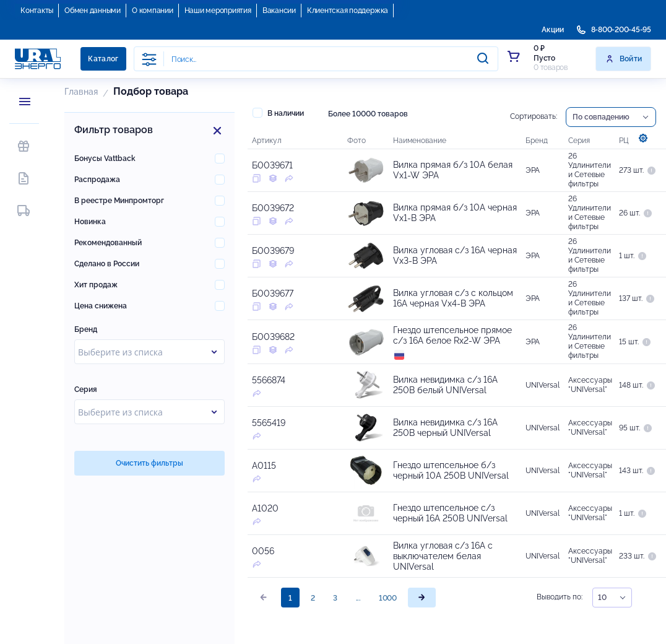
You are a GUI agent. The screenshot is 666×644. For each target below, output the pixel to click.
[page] (422, 598)
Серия (86, 389)
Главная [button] (81, 92)
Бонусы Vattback (105, 159)
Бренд (86, 329)
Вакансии (279, 11)
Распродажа (97, 180)
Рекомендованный (108, 243)
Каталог (103, 59)
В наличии (278, 113)
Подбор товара (151, 91)
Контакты (37, 11)
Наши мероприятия (218, 11)
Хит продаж (96, 285)
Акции (553, 30)
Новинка (90, 222)
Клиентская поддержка (348, 11)
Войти (624, 59)
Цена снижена (101, 306)
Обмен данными (93, 11)
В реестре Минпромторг (119, 201)
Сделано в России (107, 264)
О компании (153, 11)
